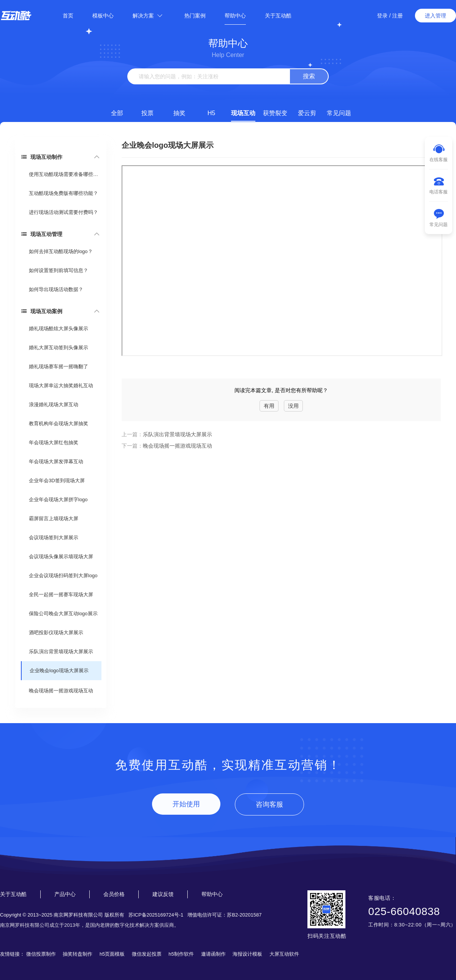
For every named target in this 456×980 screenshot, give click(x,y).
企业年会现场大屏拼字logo (58, 499)
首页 (68, 16)
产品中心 (65, 894)
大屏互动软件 (284, 954)
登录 (382, 16)
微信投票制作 (41, 954)
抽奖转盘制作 (78, 954)
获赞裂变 (275, 113)
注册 (397, 16)
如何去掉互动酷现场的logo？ (61, 251)
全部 (117, 113)
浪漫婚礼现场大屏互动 (54, 405)
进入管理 (435, 16)
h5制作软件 (181, 954)
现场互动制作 (42, 157)
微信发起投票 (147, 954)
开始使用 (186, 804)
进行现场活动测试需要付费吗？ (63, 212)
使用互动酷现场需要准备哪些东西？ (65, 174)
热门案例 (195, 16)
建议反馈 (163, 894)
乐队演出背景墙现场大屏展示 (61, 651)
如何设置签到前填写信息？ (59, 270)
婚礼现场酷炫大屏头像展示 (59, 329)
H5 (211, 113)
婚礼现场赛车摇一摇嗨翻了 (59, 367)
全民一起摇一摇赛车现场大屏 (61, 594)
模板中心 (103, 16)
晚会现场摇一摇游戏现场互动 (61, 691)
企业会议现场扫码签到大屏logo (63, 575)
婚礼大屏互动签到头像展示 (59, 348)
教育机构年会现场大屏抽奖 (59, 424)
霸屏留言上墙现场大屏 (54, 518)
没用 (293, 406)
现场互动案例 (42, 311)
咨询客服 (269, 804)
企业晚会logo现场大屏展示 (59, 670)
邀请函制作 (213, 954)
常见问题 (339, 113)
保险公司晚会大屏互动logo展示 (63, 613)
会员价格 (114, 894)
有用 (269, 406)
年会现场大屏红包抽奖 (54, 443)
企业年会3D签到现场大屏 (57, 481)
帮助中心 (235, 16)
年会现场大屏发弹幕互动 (56, 462)
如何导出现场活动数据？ (56, 289)
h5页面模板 (112, 954)
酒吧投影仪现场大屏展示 (56, 632)
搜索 (309, 76)
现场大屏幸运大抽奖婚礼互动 (61, 386)
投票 (147, 113)
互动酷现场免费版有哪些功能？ (63, 193)
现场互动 (243, 113)
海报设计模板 (247, 954)
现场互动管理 (42, 234)
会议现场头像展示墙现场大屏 (61, 556)
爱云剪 (307, 113)
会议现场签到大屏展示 (54, 537)
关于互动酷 (278, 16)
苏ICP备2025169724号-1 (156, 915)
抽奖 (179, 113)
